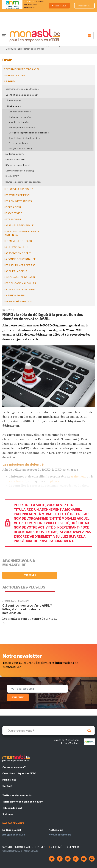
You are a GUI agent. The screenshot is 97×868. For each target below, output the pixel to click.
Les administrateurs (18, 201)
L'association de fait (17, 253)
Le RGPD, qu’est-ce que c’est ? (22, 95)
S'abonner (30, 575)
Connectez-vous (59, 6)
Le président (13, 207)
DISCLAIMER (72, 847)
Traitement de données (20, 117)
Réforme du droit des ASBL (22, 69)
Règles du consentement (18, 165)
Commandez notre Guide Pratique (22, 89)
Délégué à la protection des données (29, 133)
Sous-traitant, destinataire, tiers (24, 138)
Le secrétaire (13, 213)
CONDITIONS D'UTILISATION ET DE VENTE (25, 847)
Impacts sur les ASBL (16, 160)
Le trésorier (12, 220)
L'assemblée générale (19, 225)
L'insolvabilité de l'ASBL (20, 277)
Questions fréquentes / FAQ (19, 773)
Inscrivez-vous (85, 6)
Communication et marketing (20, 171)
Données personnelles (20, 112)
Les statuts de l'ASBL (17, 195)
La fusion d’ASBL (15, 296)
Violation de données (19, 122)
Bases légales (14, 100)
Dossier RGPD (12, 176)
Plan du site (9, 780)
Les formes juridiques (19, 189)
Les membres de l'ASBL (19, 241)
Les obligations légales (20, 283)
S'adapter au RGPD (15, 154)
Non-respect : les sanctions (22, 127)
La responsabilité (16, 247)
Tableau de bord (12, 808)
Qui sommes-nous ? (14, 767)
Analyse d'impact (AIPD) (20, 149)
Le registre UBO (14, 76)
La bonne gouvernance (20, 259)
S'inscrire (18, 697)
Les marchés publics (18, 302)
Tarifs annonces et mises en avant (23, 802)
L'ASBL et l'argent (15, 271)
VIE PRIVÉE (57, 847)
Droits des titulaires (18, 143)
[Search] (48, 731)
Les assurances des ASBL (20, 265)
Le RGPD (9, 81)
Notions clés (14, 106)
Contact (7, 786)
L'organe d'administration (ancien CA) (22, 233)
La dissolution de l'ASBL (20, 290)
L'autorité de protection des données (24, 182)
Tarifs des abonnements (17, 795)
